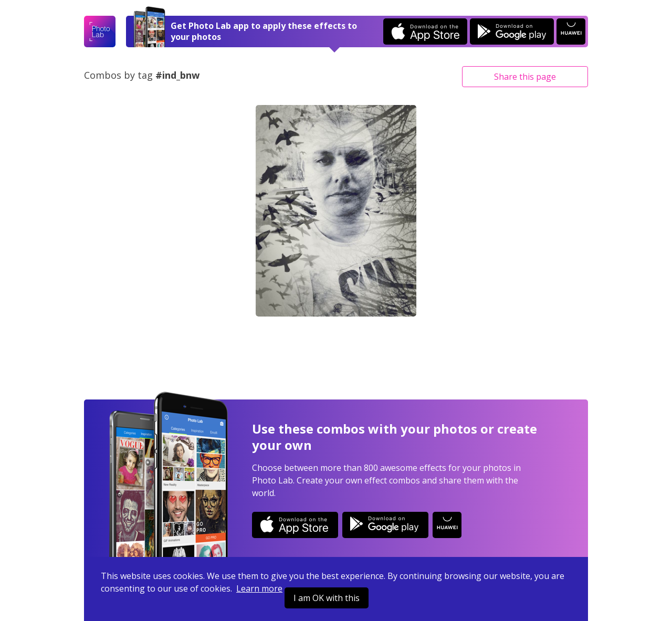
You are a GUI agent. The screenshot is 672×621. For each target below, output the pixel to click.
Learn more (259, 588)
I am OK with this (327, 598)
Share (525, 77)
